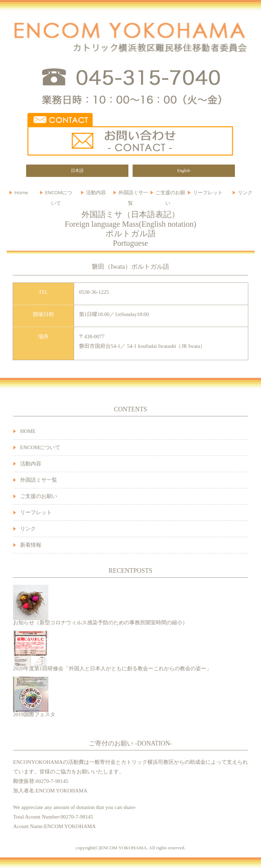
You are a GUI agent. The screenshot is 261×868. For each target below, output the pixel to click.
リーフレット (208, 192)
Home (21, 192)
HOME (28, 431)
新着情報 (31, 545)
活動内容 (31, 464)
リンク (28, 529)
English (184, 171)
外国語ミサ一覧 (39, 480)
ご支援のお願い (170, 194)
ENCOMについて (59, 194)
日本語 (77, 171)
